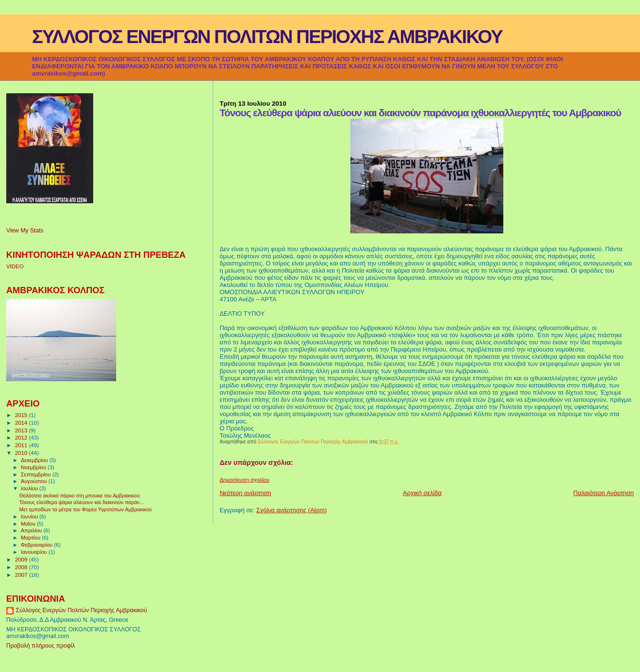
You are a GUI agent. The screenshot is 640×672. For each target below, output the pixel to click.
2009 (22, 559)
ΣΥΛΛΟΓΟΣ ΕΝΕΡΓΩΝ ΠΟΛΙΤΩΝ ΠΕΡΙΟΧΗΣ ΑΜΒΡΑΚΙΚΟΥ (267, 37)
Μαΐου (29, 524)
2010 (22, 453)
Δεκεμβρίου (35, 460)
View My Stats (25, 231)
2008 (22, 567)
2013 (22, 430)
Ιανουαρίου (35, 552)
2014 (22, 423)
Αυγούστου (35, 481)
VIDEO (15, 266)
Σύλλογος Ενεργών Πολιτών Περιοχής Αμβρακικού (81, 610)
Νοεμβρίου (34, 467)
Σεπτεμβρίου (37, 474)
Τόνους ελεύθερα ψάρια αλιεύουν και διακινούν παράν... (81, 502)
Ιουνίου (30, 517)
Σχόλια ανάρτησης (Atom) (291, 510)
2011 (22, 445)
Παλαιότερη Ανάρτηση (604, 493)
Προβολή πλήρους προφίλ (41, 646)
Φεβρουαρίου (38, 545)
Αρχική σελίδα (422, 493)
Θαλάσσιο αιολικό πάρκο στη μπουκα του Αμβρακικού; (80, 496)
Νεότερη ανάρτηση (245, 493)
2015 (22, 415)
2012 (22, 437)
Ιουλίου (30, 488)
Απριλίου (32, 530)
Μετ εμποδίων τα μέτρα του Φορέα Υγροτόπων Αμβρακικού (85, 509)
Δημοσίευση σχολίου (244, 480)
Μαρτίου (32, 538)
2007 (22, 575)
